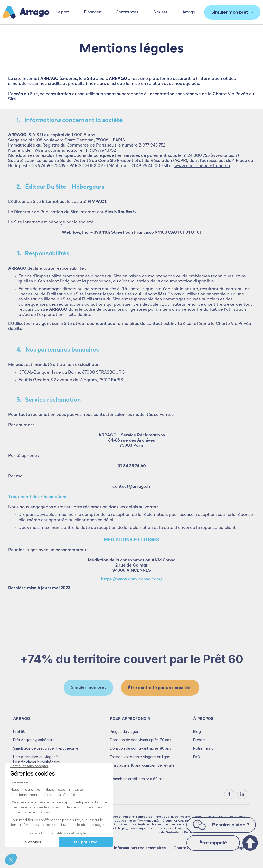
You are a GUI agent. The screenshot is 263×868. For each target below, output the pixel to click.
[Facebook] (229, 794)
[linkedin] (242, 794)
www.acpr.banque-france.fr (202, 166)
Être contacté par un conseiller (160, 688)
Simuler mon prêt (88, 688)
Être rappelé (213, 843)
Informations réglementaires (140, 848)
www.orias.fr (225, 156)
